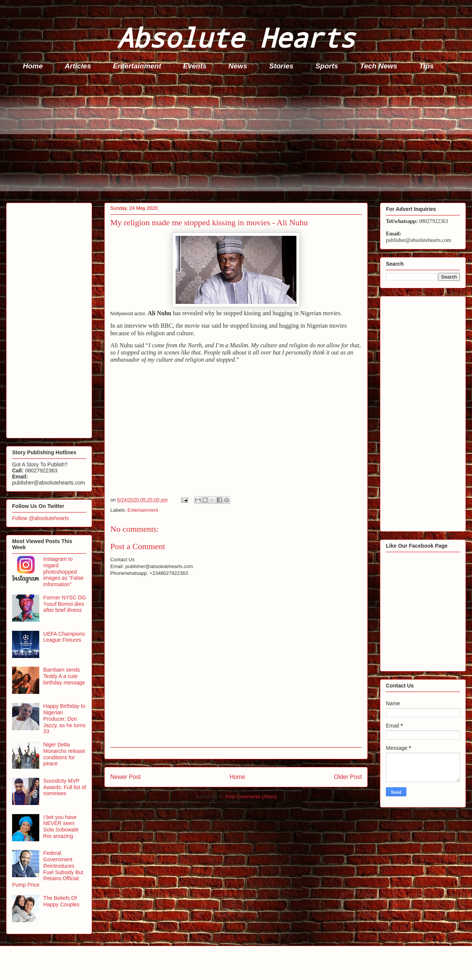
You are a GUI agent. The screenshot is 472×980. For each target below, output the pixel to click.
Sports (327, 66)
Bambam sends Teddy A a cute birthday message (64, 676)
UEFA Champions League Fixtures (64, 637)
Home (33, 66)
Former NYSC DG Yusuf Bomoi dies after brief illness (65, 604)
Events (195, 66)
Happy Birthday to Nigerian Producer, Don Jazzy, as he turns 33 (65, 719)
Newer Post (126, 777)
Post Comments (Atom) (251, 797)
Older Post (348, 777)
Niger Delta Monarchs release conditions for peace (64, 754)
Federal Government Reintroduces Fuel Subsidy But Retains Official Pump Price (48, 869)
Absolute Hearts (236, 37)
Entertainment (137, 66)
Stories (281, 66)
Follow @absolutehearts (40, 518)
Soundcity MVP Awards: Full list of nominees (65, 787)
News (238, 66)
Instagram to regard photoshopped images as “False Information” (64, 572)
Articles (78, 66)
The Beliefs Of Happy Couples (62, 901)
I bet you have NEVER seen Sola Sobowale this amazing (61, 827)
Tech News (379, 66)
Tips (426, 66)
